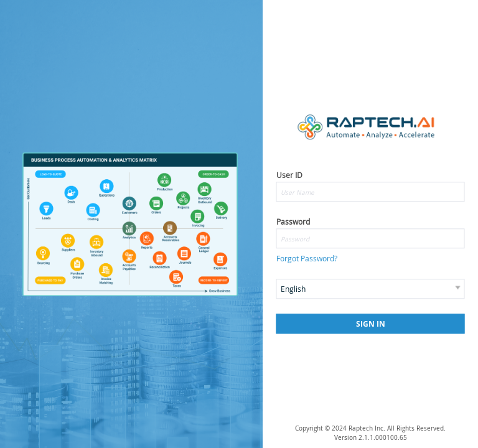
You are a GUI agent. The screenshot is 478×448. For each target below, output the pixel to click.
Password (293, 222)
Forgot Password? (307, 259)
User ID (289, 175)
